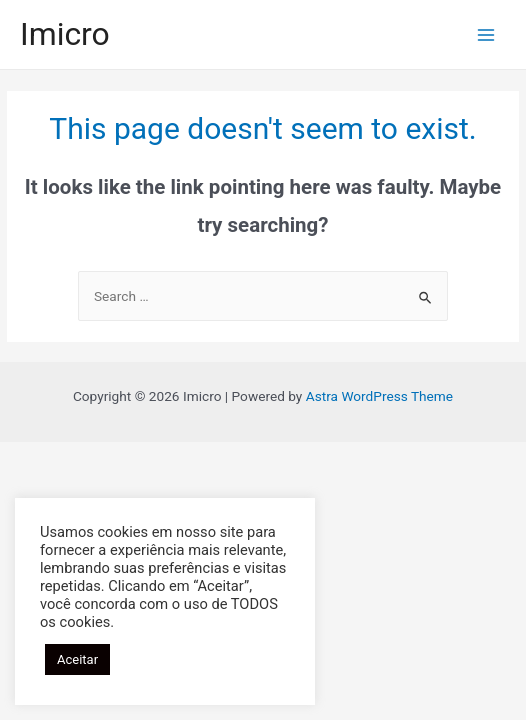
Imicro (65, 34)
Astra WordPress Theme (379, 396)
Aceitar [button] (77, 659)
